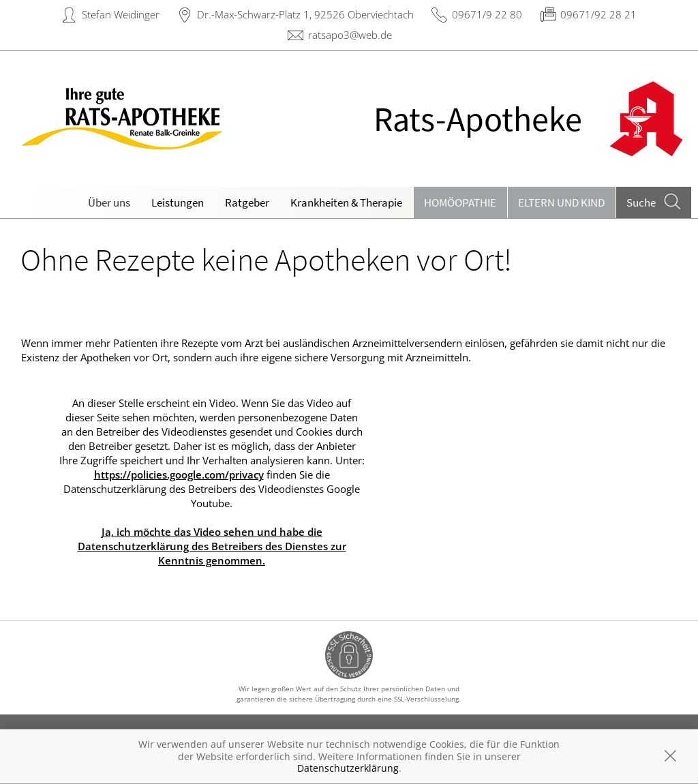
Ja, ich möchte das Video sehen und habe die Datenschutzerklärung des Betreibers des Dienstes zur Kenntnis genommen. (212, 546)
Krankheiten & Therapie (346, 202)
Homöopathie (460, 202)
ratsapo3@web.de (350, 35)
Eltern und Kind (561, 202)
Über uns (109, 202)
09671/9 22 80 (487, 14)
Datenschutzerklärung (348, 768)
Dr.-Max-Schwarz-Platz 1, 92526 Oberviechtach (305, 14)
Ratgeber (247, 202)
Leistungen (178, 202)
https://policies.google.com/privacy (179, 474)
